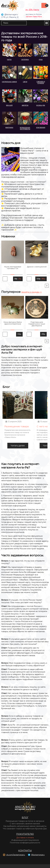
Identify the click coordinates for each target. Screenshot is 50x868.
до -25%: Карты (32, 10)
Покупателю (25, 834)
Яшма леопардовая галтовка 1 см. (13, 268)
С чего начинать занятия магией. (25, 824)
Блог (25, 818)
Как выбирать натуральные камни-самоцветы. (25, 826)
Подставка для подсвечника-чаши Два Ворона (37, 324)
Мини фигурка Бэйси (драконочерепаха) (13, 323)
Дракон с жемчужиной (37, 267)
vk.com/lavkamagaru (16, 855)
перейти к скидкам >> (32, 292)
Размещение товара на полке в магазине (25, 821)
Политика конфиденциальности (25, 843)
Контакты (25, 851)
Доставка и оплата (25, 838)
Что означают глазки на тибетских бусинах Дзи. (25, 829)
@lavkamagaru (38, 855)
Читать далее (18, 446)
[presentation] (47, 286)
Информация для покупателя (25, 840)
